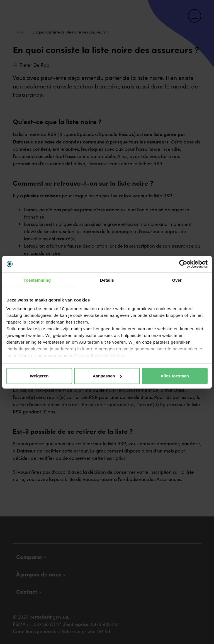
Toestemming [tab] (37, 280)
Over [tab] (177, 280)
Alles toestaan (175, 376)
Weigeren (39, 376)
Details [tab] (107, 280)
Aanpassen (107, 376)
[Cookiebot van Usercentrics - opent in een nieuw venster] (183, 264)
